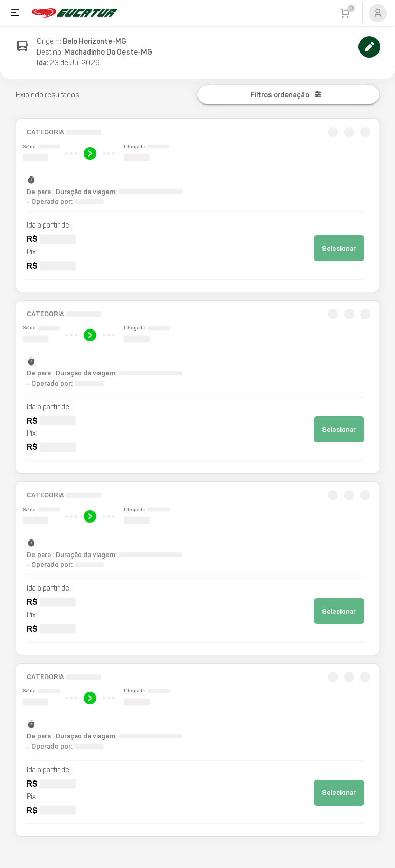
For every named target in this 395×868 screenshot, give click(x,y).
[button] (198, 205)
